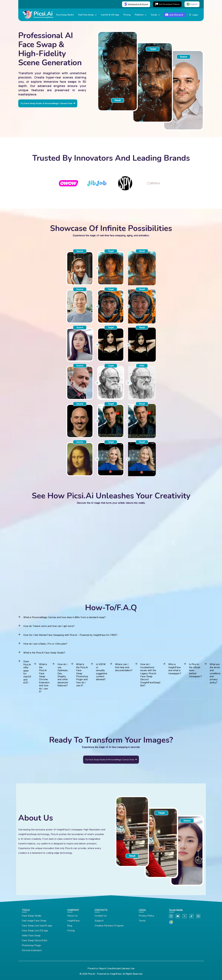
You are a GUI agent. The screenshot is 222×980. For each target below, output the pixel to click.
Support (99, 921)
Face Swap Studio (65, 15)
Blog (70, 926)
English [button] (192, 4)
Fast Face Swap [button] (87, 15)
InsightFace (73, 921)
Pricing (127, 15)
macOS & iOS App (110, 15)
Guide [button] (155, 15)
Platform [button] (141, 15)
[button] (171, 922)
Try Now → (96, 4)
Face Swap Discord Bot (34, 940)
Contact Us (101, 916)
